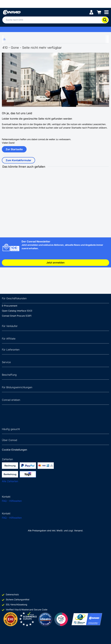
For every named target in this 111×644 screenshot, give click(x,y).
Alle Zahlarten (10, 481)
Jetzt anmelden (55, 263)
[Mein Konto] (91, 12)
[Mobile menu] (106, 12)
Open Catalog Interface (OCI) (17, 311)
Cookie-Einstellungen (14, 450)
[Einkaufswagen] (99, 12)
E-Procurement (10, 306)
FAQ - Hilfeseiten (12, 501)
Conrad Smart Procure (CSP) (17, 316)
